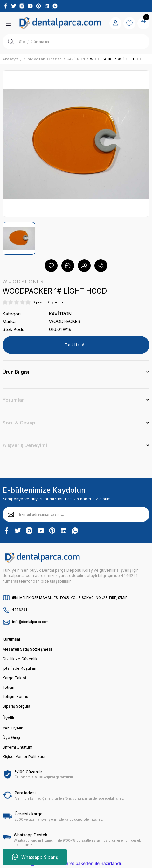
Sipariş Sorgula (16, 706)
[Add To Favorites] (51, 266)
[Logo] (60, 23)
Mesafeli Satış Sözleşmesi (27, 649)
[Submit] (11, 514)
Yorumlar (13, 400)
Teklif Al (76, 345)
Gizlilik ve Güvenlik (20, 659)
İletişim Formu (15, 697)
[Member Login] (115, 23)
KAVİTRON (60, 314)
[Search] (76, 42)
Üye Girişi (11, 738)
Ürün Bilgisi (16, 372)
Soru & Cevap (19, 423)
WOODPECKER (65, 321)
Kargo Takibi (14, 678)
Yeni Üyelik (13, 728)
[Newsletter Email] (76, 514)
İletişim (9, 687)
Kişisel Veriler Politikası (24, 757)
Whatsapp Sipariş (35, 857)
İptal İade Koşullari (19, 668)
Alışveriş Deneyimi (25, 445)
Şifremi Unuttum (17, 747)
